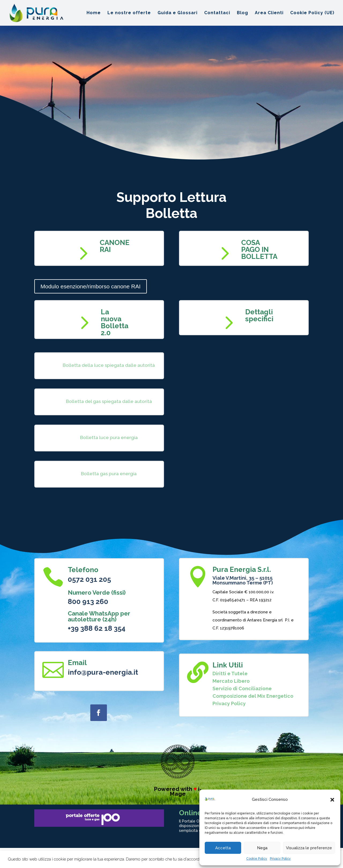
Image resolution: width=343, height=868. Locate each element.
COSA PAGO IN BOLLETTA (259, 250)
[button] (332, 800)
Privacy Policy (280, 859)
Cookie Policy (257, 859)
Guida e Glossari (178, 13)
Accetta (223, 848)
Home (94, 13)
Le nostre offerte (129, 13)
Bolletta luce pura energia (109, 437)
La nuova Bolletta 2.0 (115, 322)
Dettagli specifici (259, 315)
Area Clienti (269, 13)
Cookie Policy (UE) (312, 13)
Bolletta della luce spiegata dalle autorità (109, 365)
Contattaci (217, 13)
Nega (262, 848)
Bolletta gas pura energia (109, 474)
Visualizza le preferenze (309, 848)
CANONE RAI (115, 246)
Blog (243, 13)
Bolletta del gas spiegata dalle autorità (109, 401)
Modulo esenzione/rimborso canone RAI (91, 286)
